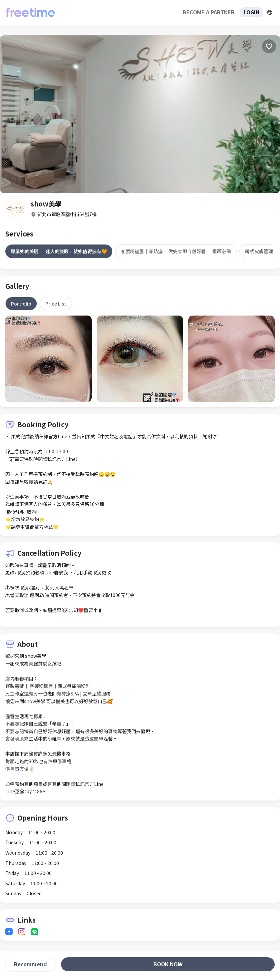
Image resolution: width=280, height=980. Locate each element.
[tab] (59, 251)
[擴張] (270, 12)
